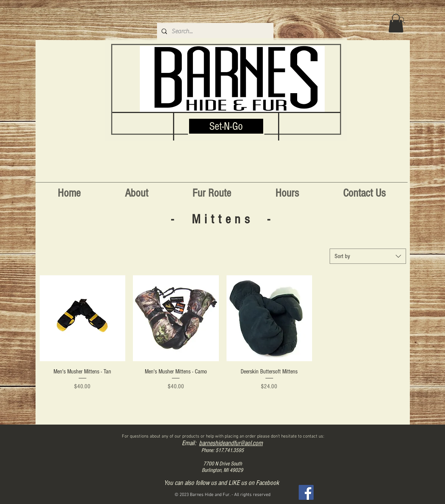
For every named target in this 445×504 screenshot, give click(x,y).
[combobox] (368, 256)
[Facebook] (306, 492)
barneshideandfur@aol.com (231, 443)
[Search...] (214, 31)
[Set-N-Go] (226, 126)
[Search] (402, 20)
